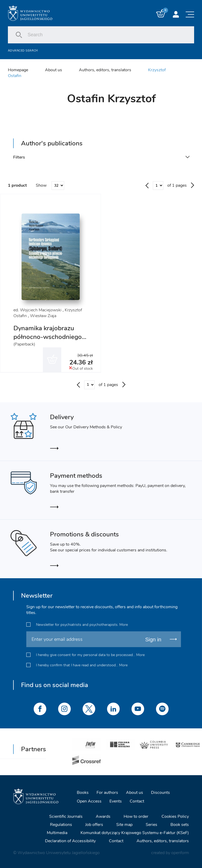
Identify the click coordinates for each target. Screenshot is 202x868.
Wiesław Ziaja (43, 316)
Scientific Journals (66, 816)
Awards (103, 816)
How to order (136, 816)
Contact (137, 801)
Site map (124, 825)
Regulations (61, 825)
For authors (107, 793)
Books (83, 793)
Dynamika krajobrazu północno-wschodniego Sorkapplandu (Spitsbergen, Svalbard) (48, 341)
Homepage (18, 70)
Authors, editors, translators (105, 70)
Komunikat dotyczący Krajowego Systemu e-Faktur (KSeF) (135, 833)
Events (116, 801)
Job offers (94, 825)
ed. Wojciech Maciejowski (37, 310)
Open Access (89, 801)
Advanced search (23, 51)
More (124, 625)
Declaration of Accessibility (70, 841)
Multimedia (57, 833)
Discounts (160, 793)
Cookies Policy (175, 816)
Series (151, 825)
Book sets (180, 825)
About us (54, 70)
